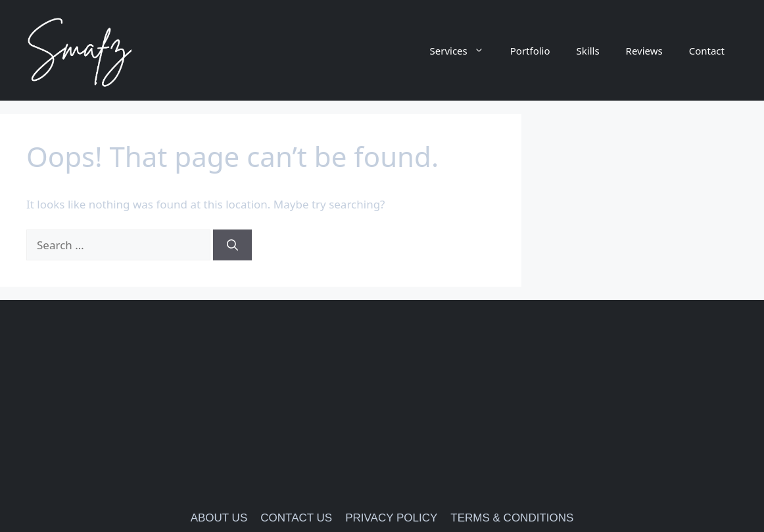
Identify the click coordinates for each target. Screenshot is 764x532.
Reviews (644, 51)
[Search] (232, 245)
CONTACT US (296, 518)
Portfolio (530, 51)
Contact (707, 51)
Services (464, 51)
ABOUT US (219, 518)
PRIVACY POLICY (391, 518)
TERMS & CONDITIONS (512, 518)
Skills (588, 51)
